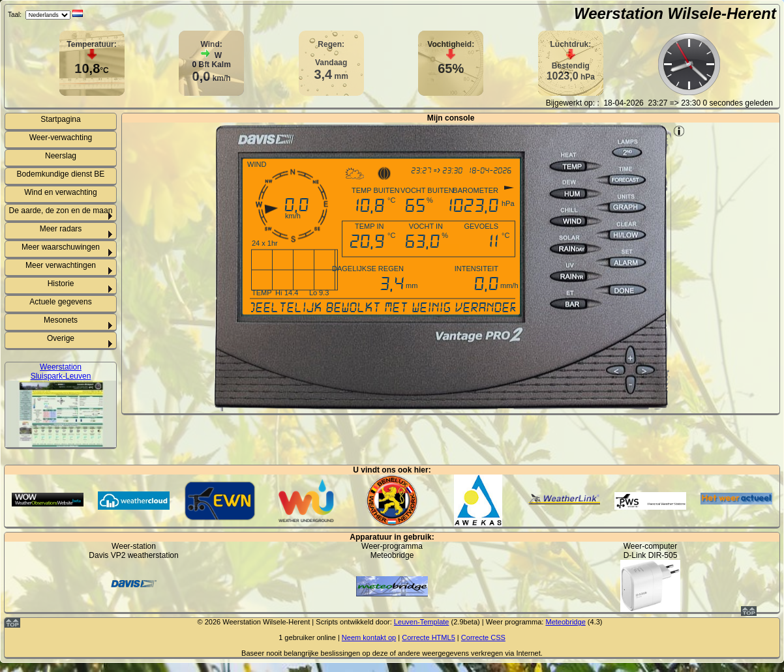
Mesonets (61, 320)
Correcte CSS (483, 637)
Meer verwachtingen (61, 265)
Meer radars (61, 229)
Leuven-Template (422, 622)
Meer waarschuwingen (61, 247)
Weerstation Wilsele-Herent (675, 13)
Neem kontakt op (369, 637)
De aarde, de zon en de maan (61, 211)
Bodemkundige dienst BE (61, 174)
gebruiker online (310, 637)
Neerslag (61, 156)
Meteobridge (565, 622)
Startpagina (60, 119)
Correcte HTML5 (429, 637)
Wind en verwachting (60, 192)
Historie (61, 284)
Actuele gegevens (60, 302)
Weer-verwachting (61, 138)
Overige (61, 338)
